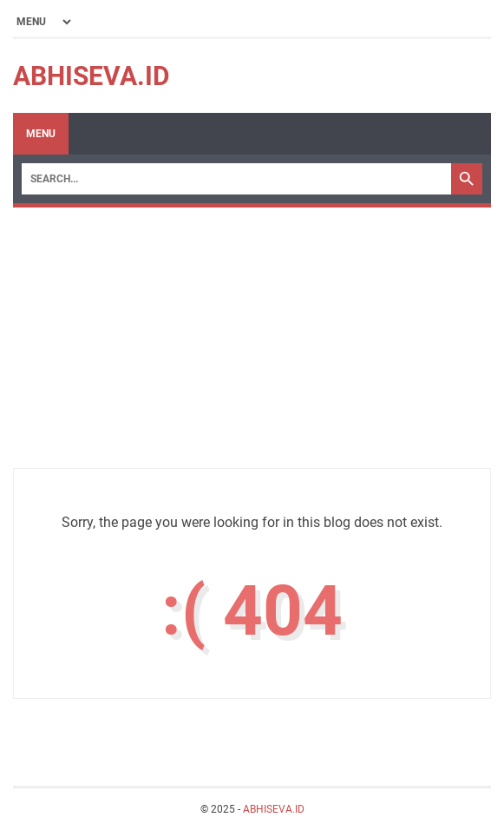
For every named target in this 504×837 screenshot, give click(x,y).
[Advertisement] (252, 346)
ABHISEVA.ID (92, 76)
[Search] (236, 179)
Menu (41, 134)
